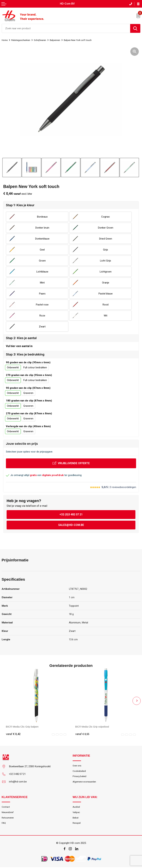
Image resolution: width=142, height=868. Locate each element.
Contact (6, 807)
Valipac (77, 813)
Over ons (78, 766)
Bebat (76, 818)
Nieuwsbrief (8, 813)
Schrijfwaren (44, 40)
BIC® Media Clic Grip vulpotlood (94, 726)
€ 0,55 (83, 734)
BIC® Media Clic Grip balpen (22, 726)
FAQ (4, 824)
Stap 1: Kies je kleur (20, 205)
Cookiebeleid (80, 771)
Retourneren (9, 818)
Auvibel (77, 807)
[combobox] (66, 28)
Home (5, 40)
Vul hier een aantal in (19, 346)
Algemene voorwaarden (86, 782)
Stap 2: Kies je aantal (21, 338)
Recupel (77, 824)
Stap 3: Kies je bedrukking (25, 354)
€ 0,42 (13, 734)
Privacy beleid (80, 777)
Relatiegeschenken (23, 40)
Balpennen (60, 40)
